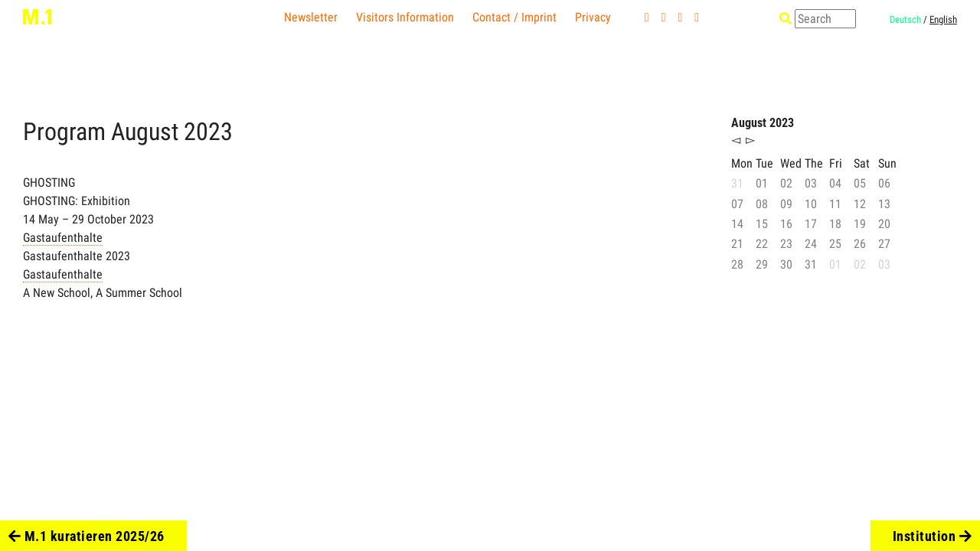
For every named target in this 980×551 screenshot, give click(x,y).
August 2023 (763, 123)
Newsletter (311, 17)
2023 (208, 132)
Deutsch (905, 20)
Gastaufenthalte (63, 238)
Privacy (593, 17)
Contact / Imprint (514, 17)
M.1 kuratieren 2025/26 (87, 536)
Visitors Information (405, 17)
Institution (933, 536)
